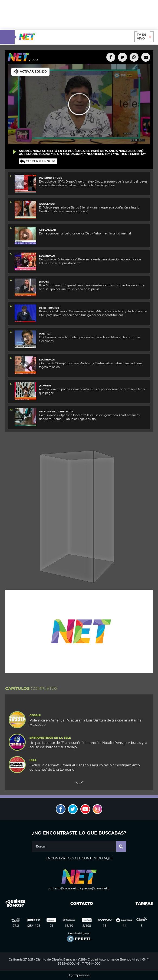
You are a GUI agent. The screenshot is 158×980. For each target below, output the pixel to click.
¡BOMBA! (45, 385)
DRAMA (44, 282)
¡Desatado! (47, 204)
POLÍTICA (45, 334)
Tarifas (144, 903)
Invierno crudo (51, 178)
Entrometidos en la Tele (50, 738)
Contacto (80, 903)
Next (79, 783)
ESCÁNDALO (47, 256)
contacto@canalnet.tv (64, 888)
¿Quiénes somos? (15, 903)
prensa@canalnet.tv (96, 888)
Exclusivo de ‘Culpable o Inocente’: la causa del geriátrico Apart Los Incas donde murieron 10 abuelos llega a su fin (89, 417)
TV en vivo (144, 37)
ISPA (33, 760)
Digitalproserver (79, 975)
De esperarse (49, 308)
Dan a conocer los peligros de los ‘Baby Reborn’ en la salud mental (85, 234)
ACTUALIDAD (47, 230)
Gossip (35, 716)
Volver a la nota (41, 161)
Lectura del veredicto (56, 411)
